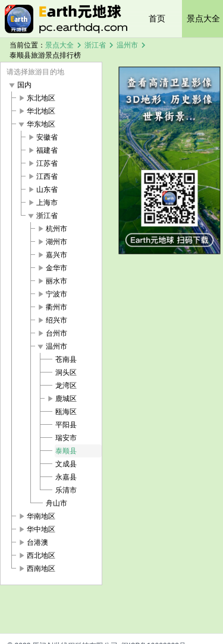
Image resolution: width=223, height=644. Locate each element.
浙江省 (95, 45)
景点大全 (59, 45)
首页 (157, 18)
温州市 (127, 45)
